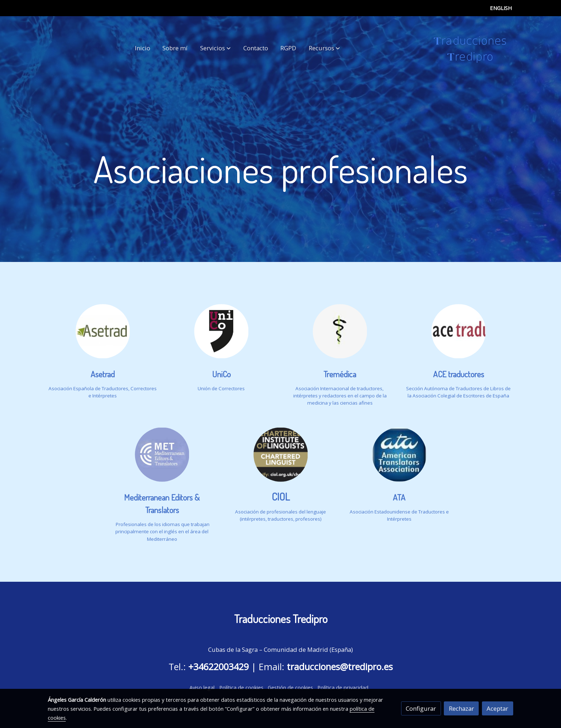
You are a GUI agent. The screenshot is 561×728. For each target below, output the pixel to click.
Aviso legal (202, 687)
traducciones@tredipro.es (340, 667)
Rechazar (461, 708)
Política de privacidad (343, 687)
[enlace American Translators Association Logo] (399, 454)
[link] (470, 48)
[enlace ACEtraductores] (459, 330)
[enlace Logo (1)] (103, 330)
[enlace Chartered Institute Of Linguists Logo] (281, 454)
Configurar (421, 708)
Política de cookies (241, 687)
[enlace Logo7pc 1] (340, 330)
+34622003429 (219, 667)
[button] (215, 48)
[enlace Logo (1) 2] (221, 330)
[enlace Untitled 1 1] (162, 454)
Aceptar (497, 708)
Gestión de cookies (290, 687)
